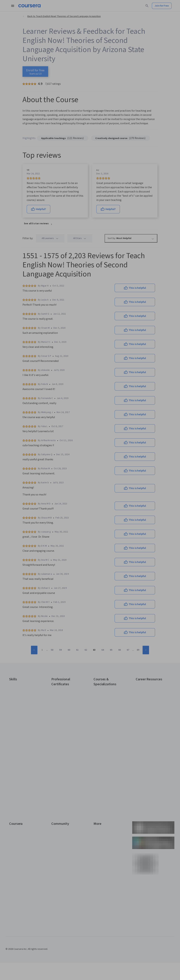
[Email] (90, 466)
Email (62, 460)
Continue (90, 478)
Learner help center (90, 530)
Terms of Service (75, 539)
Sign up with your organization (73, 525)
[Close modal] (122, 439)
